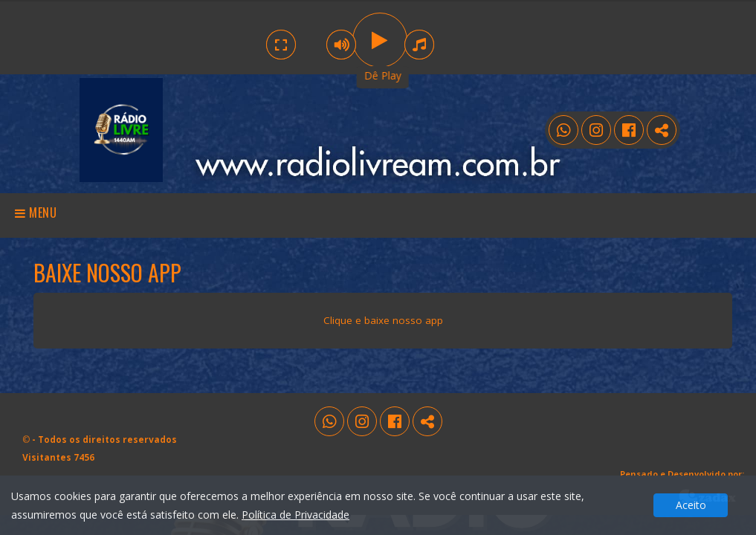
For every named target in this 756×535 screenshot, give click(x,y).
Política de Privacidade (295, 515)
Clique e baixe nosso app (383, 320)
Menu (36, 213)
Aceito (691, 505)
